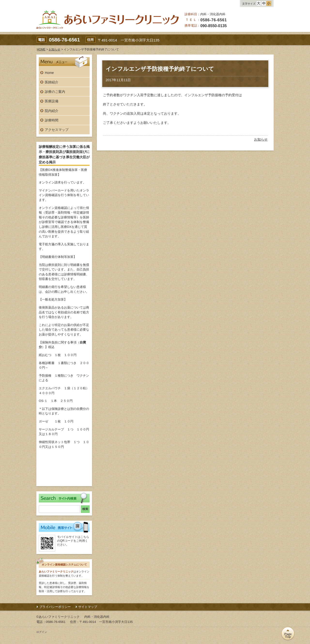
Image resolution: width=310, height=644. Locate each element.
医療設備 (52, 101)
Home (49, 73)
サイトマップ (88, 607)
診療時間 (52, 120)
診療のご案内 (55, 92)
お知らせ (261, 139)
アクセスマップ (57, 130)
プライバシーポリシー (55, 607)
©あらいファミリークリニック (58, 617)
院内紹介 (52, 111)
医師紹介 (52, 82)
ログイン (42, 632)
